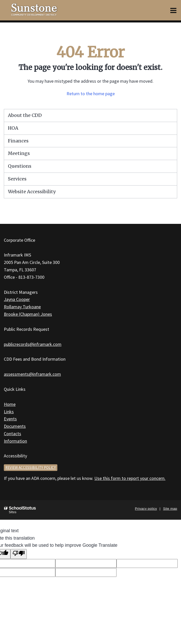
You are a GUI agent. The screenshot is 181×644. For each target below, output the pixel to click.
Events (10, 419)
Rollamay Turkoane (22, 307)
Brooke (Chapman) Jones (28, 314)
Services (17, 179)
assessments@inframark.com (32, 374)
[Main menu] (173, 10)
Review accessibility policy (31, 467)
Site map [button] (170, 509)
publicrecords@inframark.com (33, 344)
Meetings (19, 153)
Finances (18, 141)
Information (15, 441)
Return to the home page (91, 94)
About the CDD (25, 115)
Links (9, 412)
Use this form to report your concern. (130, 478)
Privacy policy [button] (146, 509)
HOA (13, 128)
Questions (20, 166)
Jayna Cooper (17, 299)
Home (10, 404)
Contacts (12, 434)
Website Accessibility (32, 192)
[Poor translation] (19, 554)
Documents (15, 426)
